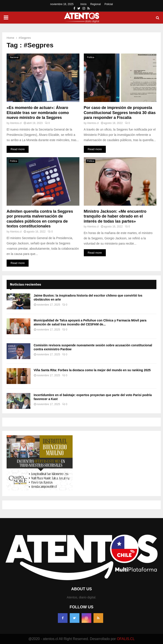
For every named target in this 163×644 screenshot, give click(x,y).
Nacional (14, 57)
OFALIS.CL (126, 639)
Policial (109, 4)
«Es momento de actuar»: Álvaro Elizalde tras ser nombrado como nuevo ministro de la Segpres (38, 113)
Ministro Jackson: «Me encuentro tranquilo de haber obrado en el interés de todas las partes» (115, 216)
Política (91, 57)
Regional (96, 4)
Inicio (84, 4)
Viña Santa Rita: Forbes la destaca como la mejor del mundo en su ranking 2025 (92, 370)
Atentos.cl (16, 123)
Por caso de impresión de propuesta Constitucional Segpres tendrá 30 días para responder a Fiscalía (120, 113)
